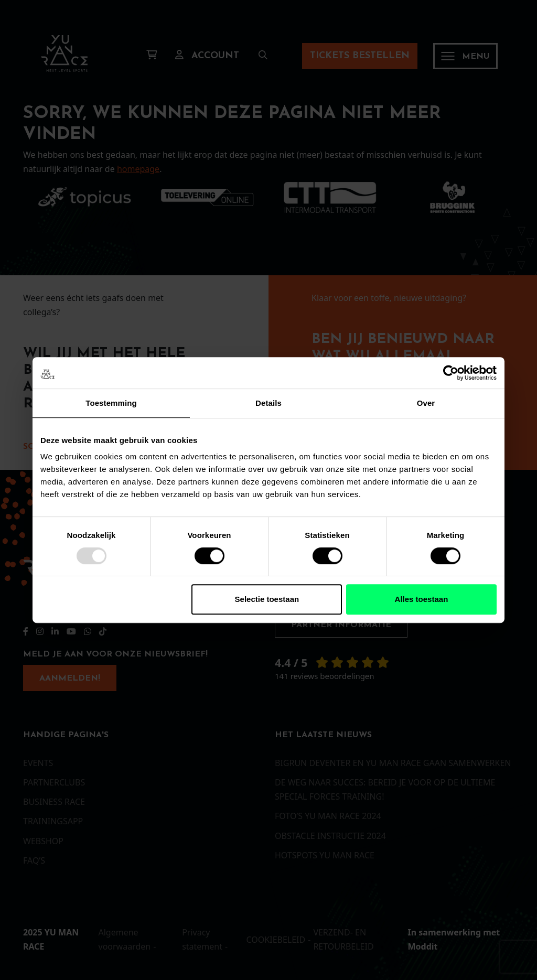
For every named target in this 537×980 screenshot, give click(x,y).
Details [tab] (268, 403)
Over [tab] (426, 403)
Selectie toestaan (267, 599)
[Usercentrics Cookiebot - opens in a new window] (451, 373)
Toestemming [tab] (111, 403)
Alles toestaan (422, 599)
